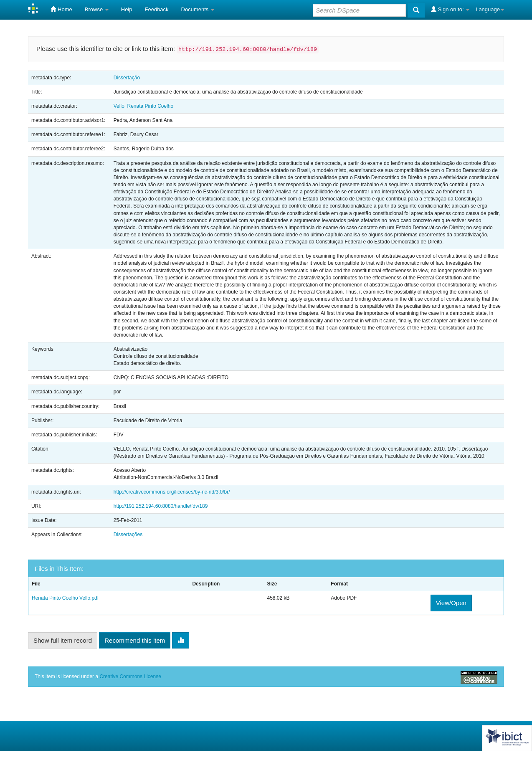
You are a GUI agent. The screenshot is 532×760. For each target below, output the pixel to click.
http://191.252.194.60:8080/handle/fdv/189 (161, 506)
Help (127, 9)
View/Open (451, 603)
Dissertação (127, 78)
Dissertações (128, 535)
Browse (97, 9)
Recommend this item (135, 640)
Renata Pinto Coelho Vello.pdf (65, 598)
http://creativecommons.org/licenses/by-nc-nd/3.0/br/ (172, 492)
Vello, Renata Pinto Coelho (143, 106)
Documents (198, 9)
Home (61, 9)
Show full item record (63, 640)
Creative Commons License (130, 676)
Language (490, 9)
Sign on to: (450, 9)
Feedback (157, 9)
